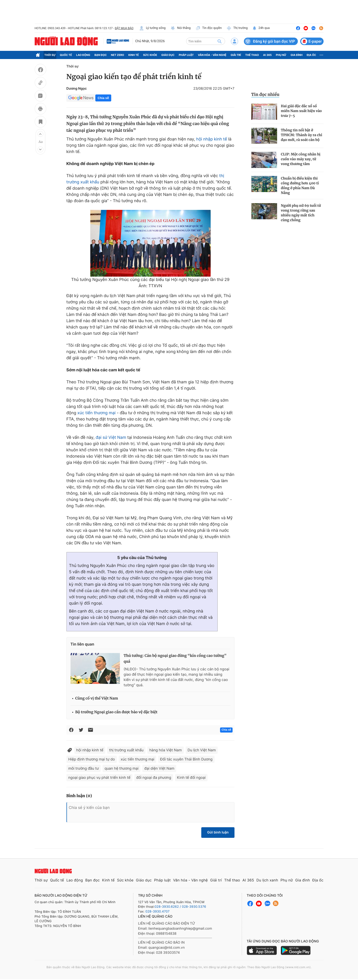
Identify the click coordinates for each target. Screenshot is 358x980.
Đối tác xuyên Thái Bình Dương (186, 759)
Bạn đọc (101, 55)
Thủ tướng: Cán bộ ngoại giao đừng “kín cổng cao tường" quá (175, 659)
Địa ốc (311, 55)
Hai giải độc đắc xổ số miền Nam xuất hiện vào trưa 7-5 (301, 111)
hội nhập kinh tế (212, 139)
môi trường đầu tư (84, 768)
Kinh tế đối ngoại (191, 777)
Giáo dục (168, 55)
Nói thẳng (181, 28)
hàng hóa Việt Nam (166, 750)
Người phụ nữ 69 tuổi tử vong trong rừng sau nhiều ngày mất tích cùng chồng (301, 213)
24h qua (261, 28)
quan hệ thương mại (121, 768)
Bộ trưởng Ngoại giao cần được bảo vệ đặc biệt (116, 712)
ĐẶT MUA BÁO (124, 28)
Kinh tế (134, 55)
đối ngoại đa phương (154, 777)
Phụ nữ (281, 55)
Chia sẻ (103, 98)
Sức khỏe (150, 55)
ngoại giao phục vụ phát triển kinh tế (99, 777)
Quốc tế (66, 55)
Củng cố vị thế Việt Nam (97, 698)
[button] (40, 134)
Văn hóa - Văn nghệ (212, 55)
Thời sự (50, 55)
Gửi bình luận (218, 832)
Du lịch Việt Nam (202, 750)
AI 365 (267, 55)
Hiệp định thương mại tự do (92, 759)
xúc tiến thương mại (96, 413)
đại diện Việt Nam (159, 768)
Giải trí (236, 55)
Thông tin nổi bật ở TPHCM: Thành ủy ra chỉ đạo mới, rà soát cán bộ (302, 135)
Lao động (83, 55)
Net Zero (118, 55)
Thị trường (237, 28)
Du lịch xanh (267, 880)
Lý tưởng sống (152, 28)
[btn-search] (220, 41)
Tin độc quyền (209, 28)
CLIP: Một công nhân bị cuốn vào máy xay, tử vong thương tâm (301, 159)
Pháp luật (186, 55)
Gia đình (297, 55)
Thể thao (252, 55)
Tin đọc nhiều (265, 94)
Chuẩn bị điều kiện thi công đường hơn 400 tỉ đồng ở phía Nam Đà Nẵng (300, 186)
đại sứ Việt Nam (111, 438)
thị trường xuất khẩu (126, 750)
